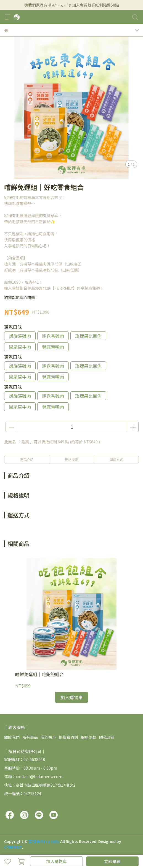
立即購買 (112, 861)
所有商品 (30, 737)
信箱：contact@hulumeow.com (33, 776)
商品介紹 (27, 459)
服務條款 (89, 737)
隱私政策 (107, 737)
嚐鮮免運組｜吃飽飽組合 (39, 674)
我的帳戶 (48, 737)
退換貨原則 (68, 737)
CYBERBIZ (13, 847)
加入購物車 (56, 861)
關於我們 (12, 737)
